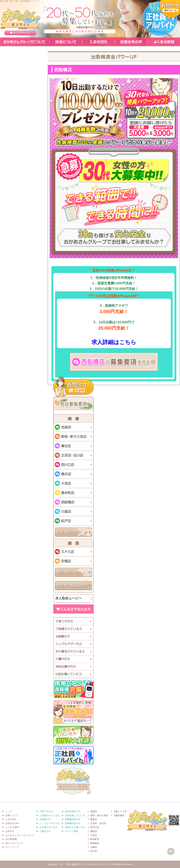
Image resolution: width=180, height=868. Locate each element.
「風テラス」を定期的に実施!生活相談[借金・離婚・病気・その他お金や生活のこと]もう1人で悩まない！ (73, 712)
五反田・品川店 (73, 455)
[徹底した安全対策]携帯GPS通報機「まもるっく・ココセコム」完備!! (73, 689)
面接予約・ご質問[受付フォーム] (170, 9)
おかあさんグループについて (25, 42)
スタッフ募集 (72, 831)
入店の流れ (98, 42)
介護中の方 (73, 659)
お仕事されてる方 (48, 827)
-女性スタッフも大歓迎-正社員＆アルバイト (160, 19)
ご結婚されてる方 (73, 629)
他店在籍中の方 (73, 666)
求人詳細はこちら (114, 342)
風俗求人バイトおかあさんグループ (91, 864)
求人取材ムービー (69, 598)
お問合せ (73, 387)
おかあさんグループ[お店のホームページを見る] (73, 781)
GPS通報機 (11, 839)
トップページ (20, 33)
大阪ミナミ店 (120, 811)
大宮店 (73, 483)
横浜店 (73, 474)
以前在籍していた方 (73, 674)
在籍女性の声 (131, 42)
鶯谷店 (73, 446)
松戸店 (73, 521)
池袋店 (73, 427)
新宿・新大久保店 (73, 436)
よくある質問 (164, 42)
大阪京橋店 (119, 815)
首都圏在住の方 (73, 532)
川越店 (73, 511)
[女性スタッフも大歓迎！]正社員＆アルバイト (73, 755)
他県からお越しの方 (73, 586)
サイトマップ (12, 847)
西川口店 (73, 465)
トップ (9, 811)
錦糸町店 (73, 493)
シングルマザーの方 (73, 644)
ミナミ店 (73, 552)
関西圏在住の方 (73, 572)
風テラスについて (14, 843)
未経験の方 (73, 636)
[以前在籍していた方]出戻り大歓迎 (73, 735)
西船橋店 (73, 502)
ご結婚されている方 (50, 815)
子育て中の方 (73, 621)
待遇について (66, 42)
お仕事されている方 (73, 651)
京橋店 (73, 561)
